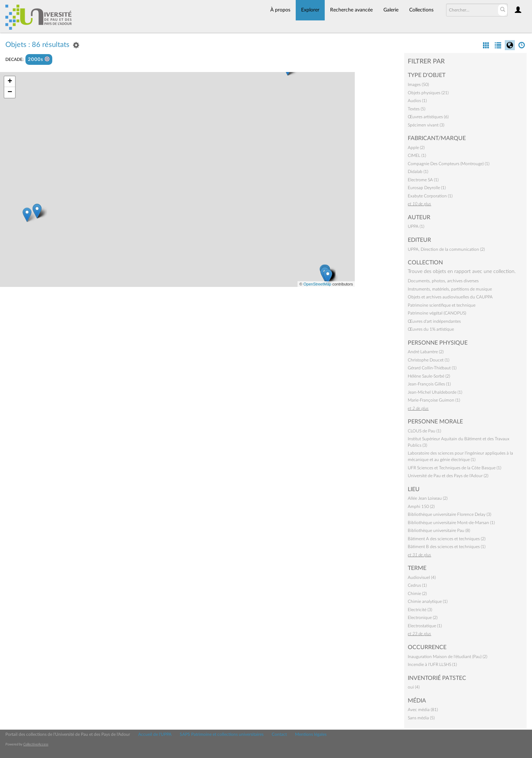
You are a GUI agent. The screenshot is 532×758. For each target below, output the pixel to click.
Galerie (391, 10)
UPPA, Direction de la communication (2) (446, 249)
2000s (39, 59)
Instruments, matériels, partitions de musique (450, 289)
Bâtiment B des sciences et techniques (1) (447, 547)
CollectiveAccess (36, 744)
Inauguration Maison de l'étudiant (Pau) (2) (448, 657)
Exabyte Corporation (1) (430, 196)
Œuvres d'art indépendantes (434, 321)
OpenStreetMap (317, 284)
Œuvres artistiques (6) (428, 117)
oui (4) (414, 687)
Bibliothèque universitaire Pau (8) (439, 531)
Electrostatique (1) (425, 626)
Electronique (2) (423, 618)
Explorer (310, 10)
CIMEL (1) (417, 155)
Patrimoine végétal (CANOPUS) (437, 313)
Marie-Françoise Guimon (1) (434, 400)
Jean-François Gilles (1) (429, 384)
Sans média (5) (421, 718)
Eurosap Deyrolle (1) (427, 188)
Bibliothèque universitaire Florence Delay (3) (449, 514)
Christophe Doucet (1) (429, 360)
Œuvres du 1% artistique (431, 329)
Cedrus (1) (417, 585)
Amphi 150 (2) (421, 507)
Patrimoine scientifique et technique (442, 305)
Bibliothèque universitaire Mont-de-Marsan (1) (451, 523)
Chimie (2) (417, 594)
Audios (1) (417, 101)
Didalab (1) (418, 172)
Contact (279, 734)
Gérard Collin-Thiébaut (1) (432, 368)
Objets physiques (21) (428, 93)
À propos (280, 10)
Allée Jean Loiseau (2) (428, 498)
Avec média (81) (423, 710)
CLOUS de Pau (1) (424, 431)
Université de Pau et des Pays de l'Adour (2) (448, 476)
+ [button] (10, 82)
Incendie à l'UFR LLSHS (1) (432, 665)
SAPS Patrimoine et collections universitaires (222, 734)
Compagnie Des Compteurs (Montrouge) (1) (449, 164)
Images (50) (418, 85)
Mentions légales (311, 734)
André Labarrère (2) (426, 352)
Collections (421, 10)
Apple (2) (416, 148)
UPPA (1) (416, 226)
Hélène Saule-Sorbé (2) (429, 376)
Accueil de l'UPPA (155, 734)
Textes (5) (417, 109)
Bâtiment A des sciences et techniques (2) (447, 539)
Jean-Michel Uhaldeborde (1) (435, 392)
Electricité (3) (420, 610)
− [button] (10, 92)
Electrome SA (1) (423, 180)
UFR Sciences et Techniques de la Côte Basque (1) (454, 468)
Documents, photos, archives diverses (443, 281)
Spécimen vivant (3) (426, 125)
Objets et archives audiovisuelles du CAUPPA (450, 297)
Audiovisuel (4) (422, 577)
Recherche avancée (351, 10)
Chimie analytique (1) (428, 601)
